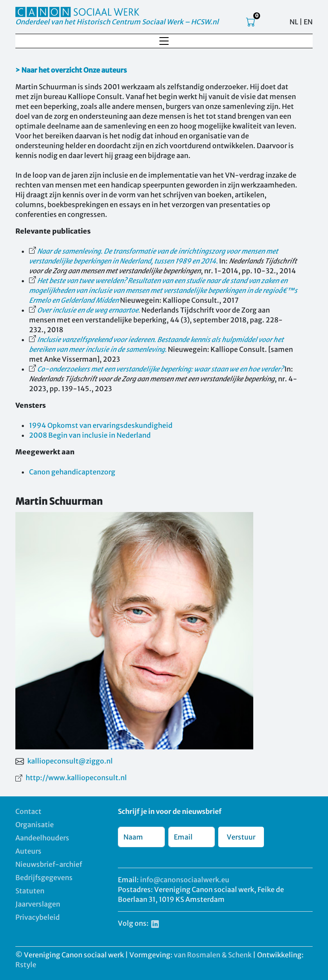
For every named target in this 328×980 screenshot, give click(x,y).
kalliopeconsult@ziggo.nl (70, 761)
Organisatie (35, 825)
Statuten (30, 891)
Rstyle (26, 965)
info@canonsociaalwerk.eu (185, 880)
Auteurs (28, 851)
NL (294, 22)
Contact (28, 811)
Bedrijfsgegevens (44, 878)
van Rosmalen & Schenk (213, 955)
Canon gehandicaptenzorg (72, 472)
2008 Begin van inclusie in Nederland (90, 435)
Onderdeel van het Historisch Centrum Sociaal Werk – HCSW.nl (117, 22)
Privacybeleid (38, 917)
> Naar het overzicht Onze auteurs (71, 70)
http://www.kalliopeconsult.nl (76, 778)
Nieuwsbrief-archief (49, 864)
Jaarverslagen (38, 904)
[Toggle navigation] (164, 41)
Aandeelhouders (42, 838)
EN (308, 22)
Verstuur (241, 837)
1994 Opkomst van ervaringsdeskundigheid (101, 425)
